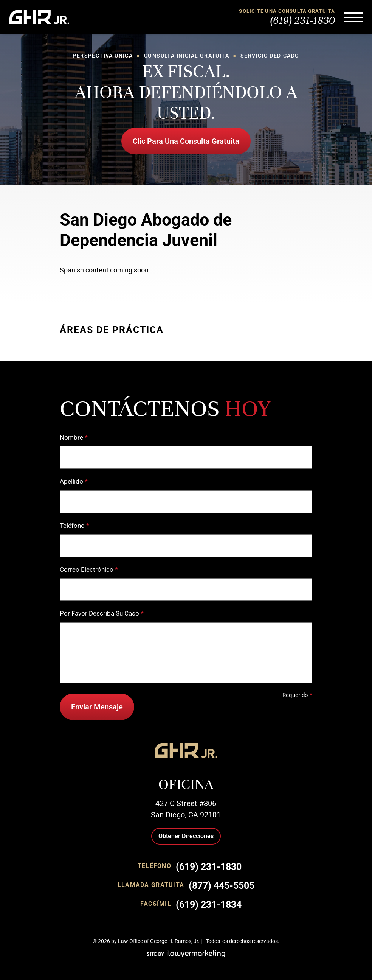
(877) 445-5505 (222, 886)
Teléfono (74, 526)
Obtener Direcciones (186, 836)
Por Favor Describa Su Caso (102, 614)
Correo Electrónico (89, 570)
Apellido (74, 481)
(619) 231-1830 (303, 20)
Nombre (74, 438)
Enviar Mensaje (97, 707)
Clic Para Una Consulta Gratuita (186, 141)
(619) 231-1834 (209, 905)
